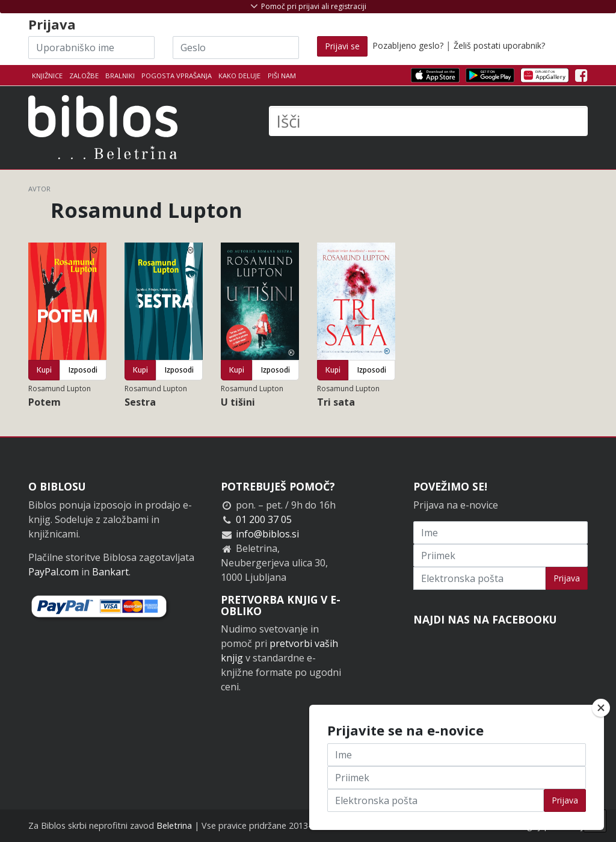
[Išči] (428, 121)
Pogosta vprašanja (177, 76)
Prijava (567, 578)
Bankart (110, 572)
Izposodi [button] (83, 370)
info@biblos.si (267, 534)
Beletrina (174, 825)
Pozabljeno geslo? (408, 45)
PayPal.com (54, 572)
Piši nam (282, 76)
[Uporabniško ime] (91, 48)
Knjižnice (47, 76)
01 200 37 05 (264, 519)
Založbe (84, 76)
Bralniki (120, 76)
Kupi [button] (44, 370)
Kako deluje (239, 76)
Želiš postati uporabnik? (499, 45)
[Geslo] (236, 48)
